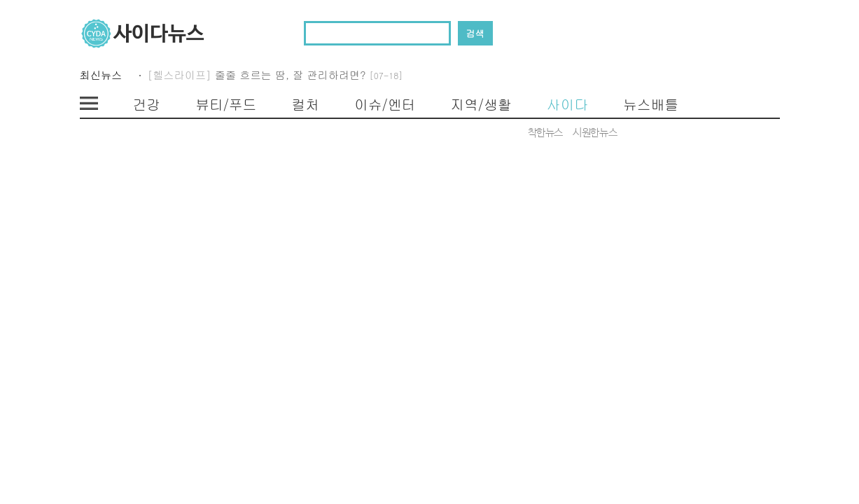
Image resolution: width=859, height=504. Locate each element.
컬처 (305, 104)
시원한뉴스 (595, 133)
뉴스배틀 (651, 104)
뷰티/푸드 (226, 104)
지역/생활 (481, 104)
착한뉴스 (545, 133)
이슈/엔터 (385, 104)
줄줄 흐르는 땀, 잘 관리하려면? (309, 75)
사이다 (567, 104)
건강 (147, 104)
